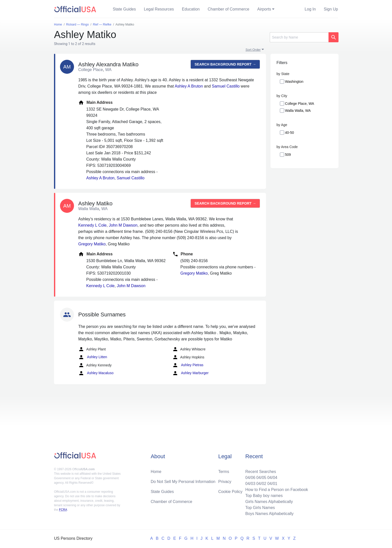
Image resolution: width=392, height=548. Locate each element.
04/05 (261, 478)
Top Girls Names (260, 508)
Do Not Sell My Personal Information (183, 482)
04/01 (272, 484)
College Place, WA (299, 104)
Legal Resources (159, 9)
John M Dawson (123, 225)
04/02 (261, 484)
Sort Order (253, 50)
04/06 (250, 478)
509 (288, 155)
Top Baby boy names (264, 496)
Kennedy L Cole (92, 225)
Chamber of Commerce (228, 9)
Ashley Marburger (190, 373)
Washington (294, 82)
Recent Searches (261, 472)
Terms (224, 472)
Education (191, 9)
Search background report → (225, 64)
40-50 (289, 133)
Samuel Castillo (226, 86)
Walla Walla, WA (298, 111)
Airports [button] (264, 9)
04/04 (272, 478)
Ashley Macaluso (96, 373)
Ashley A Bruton (189, 86)
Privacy (225, 482)
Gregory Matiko (92, 244)
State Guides (124, 9)
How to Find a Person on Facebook (277, 490)
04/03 (250, 484)
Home (156, 472)
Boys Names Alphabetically (269, 514)
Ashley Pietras (188, 365)
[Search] (299, 37)
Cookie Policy (230, 492)
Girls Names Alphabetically (269, 502)
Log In (310, 9)
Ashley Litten (93, 357)
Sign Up (331, 9)
